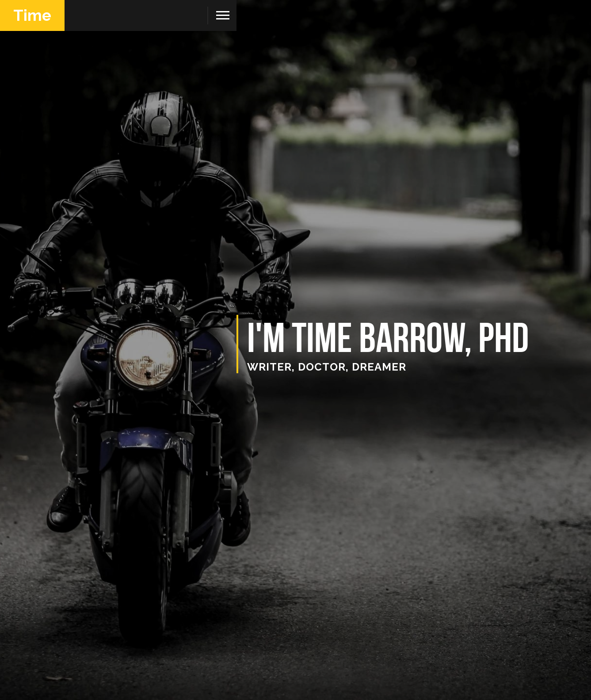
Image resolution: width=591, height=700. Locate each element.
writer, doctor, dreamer (327, 367)
